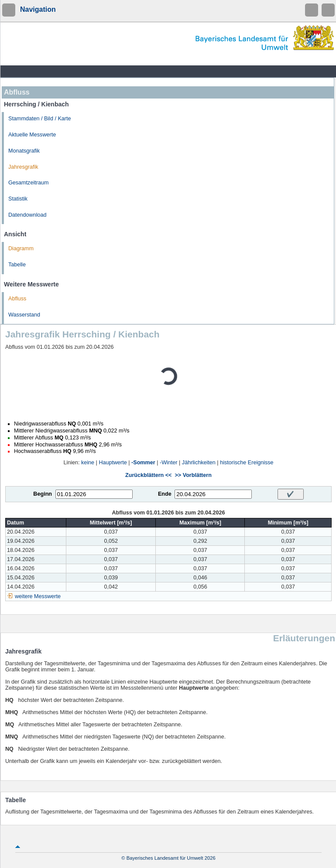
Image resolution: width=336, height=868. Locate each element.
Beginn (43, 494)
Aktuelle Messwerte (32, 135)
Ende (165, 494)
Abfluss (17, 299)
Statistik (18, 199)
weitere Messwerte (38, 596)
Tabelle (17, 265)
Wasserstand (24, 315)
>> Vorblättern (193, 475)
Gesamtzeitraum (28, 183)
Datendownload (27, 215)
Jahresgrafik (23, 167)
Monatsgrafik (24, 151)
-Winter (169, 463)
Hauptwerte (113, 463)
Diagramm (21, 248)
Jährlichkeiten (199, 463)
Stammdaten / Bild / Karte (40, 119)
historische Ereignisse (247, 463)
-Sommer (143, 463)
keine (88, 463)
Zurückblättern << (148, 475)
